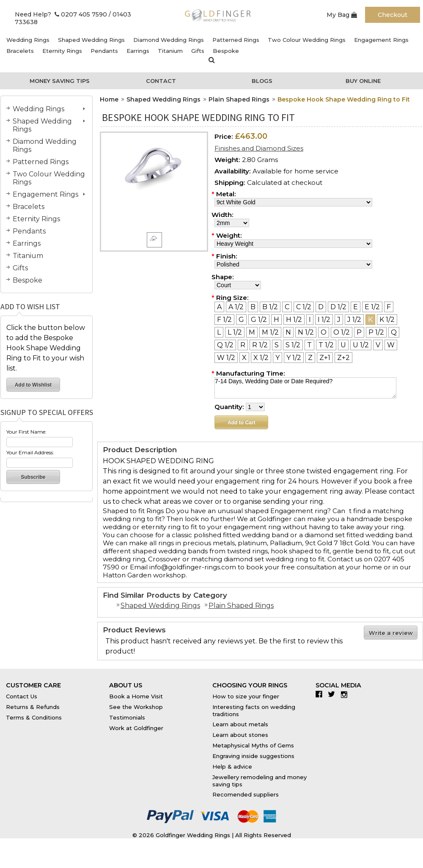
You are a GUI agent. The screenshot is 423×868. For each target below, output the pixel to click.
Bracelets (20, 51)
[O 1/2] (342, 332)
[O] (324, 332)
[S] (277, 345)
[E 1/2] (372, 307)
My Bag (342, 15)
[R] (243, 345)
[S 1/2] (293, 345)
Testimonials (127, 717)
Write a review (391, 633)
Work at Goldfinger (136, 728)
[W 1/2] (226, 358)
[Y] (277, 358)
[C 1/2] (304, 307)
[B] (253, 307)
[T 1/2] (326, 345)
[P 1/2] (376, 332)
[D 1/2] (338, 307)
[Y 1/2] (294, 358)
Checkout (393, 15)
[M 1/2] (270, 332)
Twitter (334, 694)
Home (109, 99)
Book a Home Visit (136, 696)
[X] (244, 358)
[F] (389, 307)
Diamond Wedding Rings (169, 40)
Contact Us (22, 696)
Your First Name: (26, 432)
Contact (161, 81)
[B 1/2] (270, 307)
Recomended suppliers (246, 794)
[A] (219, 307)
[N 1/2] (306, 332)
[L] (219, 332)
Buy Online (363, 81)
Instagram (346, 694)
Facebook (321, 694)
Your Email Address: (30, 452)
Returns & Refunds (33, 707)
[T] (309, 345)
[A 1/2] (236, 307)
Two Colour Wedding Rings (307, 40)
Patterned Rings (236, 40)
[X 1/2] (261, 358)
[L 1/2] (235, 332)
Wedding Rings (28, 40)
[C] (287, 307)
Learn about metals (240, 724)
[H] (276, 320)
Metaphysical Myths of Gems (253, 745)
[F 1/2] (224, 320)
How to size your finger (246, 696)
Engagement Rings (381, 40)
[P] (359, 332)
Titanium (170, 51)
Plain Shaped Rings (239, 99)
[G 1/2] (259, 320)
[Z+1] (325, 358)
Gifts (198, 51)
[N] (288, 332)
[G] (241, 320)
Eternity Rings (62, 51)
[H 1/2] (294, 320)
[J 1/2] (354, 320)
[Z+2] (343, 358)
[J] (339, 320)
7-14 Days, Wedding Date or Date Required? (305, 388)
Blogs (262, 81)
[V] (378, 345)
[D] (321, 307)
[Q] (394, 332)
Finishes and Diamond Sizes (259, 148)
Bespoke (226, 51)
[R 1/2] (260, 345)
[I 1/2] (324, 320)
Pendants (104, 51)
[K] (370, 320)
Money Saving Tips (60, 81)
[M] (252, 332)
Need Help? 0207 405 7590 (61, 14)
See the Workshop (136, 707)
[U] (343, 345)
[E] (356, 307)
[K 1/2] (387, 320)
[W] (391, 345)
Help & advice (232, 766)
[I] (310, 320)
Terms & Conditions (34, 717)
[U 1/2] (361, 345)
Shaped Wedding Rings (91, 40)
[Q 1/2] (225, 345)
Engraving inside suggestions (253, 756)
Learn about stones (240, 735)
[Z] (310, 358)
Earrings (138, 51)
